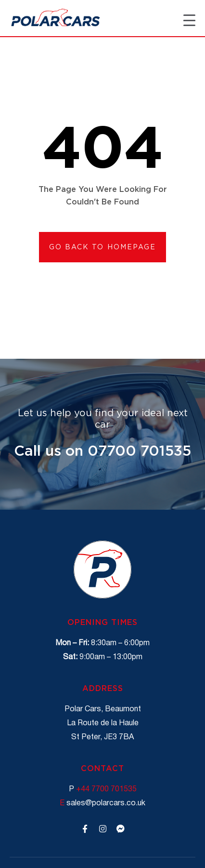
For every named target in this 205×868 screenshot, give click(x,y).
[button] (103, 247)
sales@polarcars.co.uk (102, 803)
